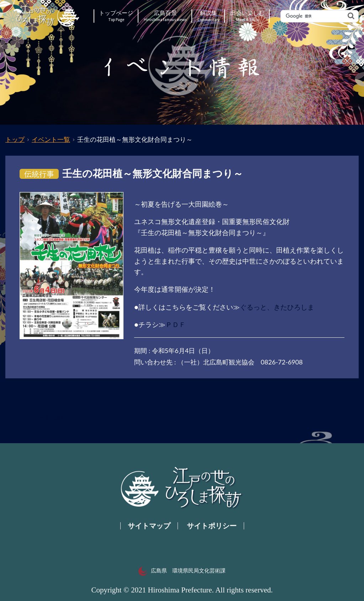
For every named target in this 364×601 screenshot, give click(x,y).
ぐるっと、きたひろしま (277, 307)
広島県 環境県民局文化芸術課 (182, 571)
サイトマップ (149, 526)
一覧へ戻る (52, 418)
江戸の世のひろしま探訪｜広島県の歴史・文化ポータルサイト (48, 16)
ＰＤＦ (176, 324)
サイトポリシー (212, 526)
